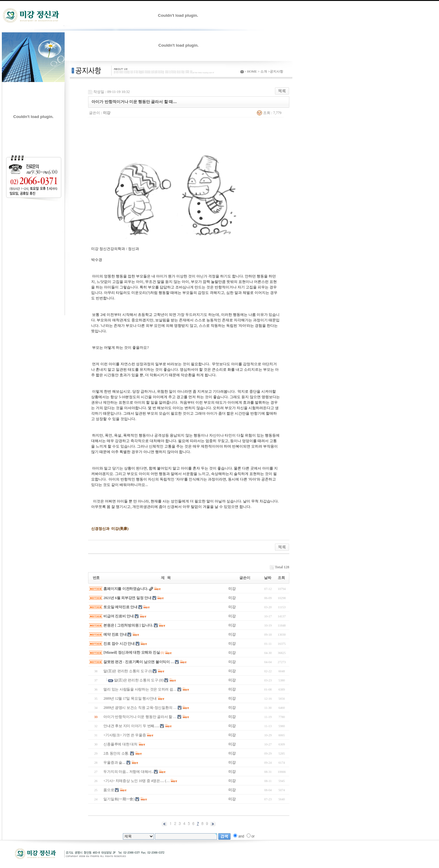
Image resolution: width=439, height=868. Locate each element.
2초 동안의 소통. (116, 753)
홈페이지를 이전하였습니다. (126, 589)
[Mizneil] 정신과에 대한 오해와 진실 (132, 652)
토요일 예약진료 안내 (120, 607)
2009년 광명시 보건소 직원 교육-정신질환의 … (140, 708)
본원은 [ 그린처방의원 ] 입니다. (128, 625)
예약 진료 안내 (115, 634)
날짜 (268, 578)
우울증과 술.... (114, 763)
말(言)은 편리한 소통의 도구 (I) (128, 671)
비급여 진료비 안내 (119, 616)
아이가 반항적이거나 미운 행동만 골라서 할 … (140, 717)
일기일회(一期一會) (119, 799)
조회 (281, 578)
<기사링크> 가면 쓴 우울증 (125, 735)
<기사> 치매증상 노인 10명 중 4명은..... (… (136, 781)
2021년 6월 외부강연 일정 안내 (127, 598)
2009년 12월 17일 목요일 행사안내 (130, 698)
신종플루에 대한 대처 (120, 744)
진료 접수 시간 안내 (119, 644)
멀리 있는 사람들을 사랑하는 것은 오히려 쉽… (140, 689)
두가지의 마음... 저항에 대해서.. (128, 772)
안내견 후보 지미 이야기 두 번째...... (131, 726)
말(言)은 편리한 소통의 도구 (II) (139, 680)
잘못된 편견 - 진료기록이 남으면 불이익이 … (139, 662)
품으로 (109, 790)
